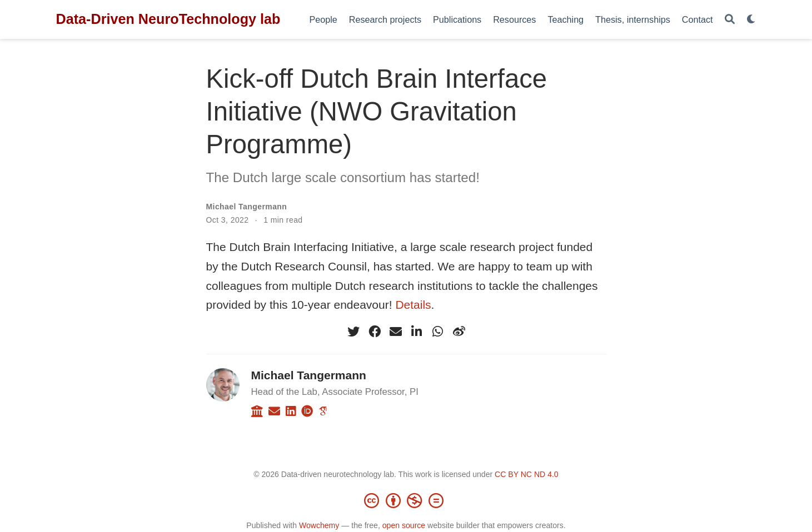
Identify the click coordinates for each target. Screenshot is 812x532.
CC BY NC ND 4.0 (527, 474)
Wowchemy (319, 525)
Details (413, 305)
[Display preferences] (751, 20)
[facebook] (375, 332)
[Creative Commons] (406, 500)
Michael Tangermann (247, 207)
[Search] (730, 20)
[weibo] (459, 332)
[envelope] (396, 332)
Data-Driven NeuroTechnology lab (168, 19)
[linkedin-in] (417, 332)
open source (404, 525)
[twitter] (353, 332)
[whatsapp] (438, 332)
